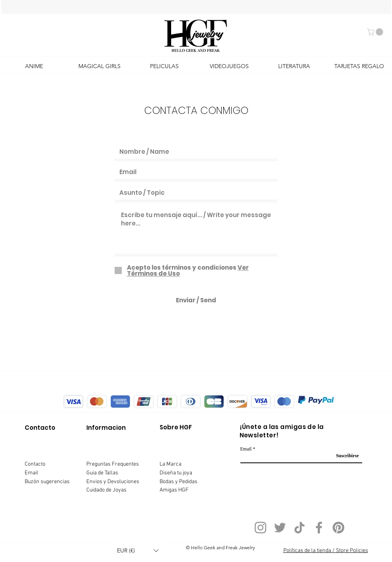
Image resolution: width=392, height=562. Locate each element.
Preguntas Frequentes (113, 464)
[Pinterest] (338, 528)
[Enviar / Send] (196, 300)
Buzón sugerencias (47, 482)
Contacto (35, 464)
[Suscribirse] (345, 456)
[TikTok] (299, 528)
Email (31, 473)
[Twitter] (280, 528)
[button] (376, 32)
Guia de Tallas (102, 473)
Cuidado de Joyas (106, 490)
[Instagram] (260, 528)
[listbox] (138, 551)
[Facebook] (319, 528)
